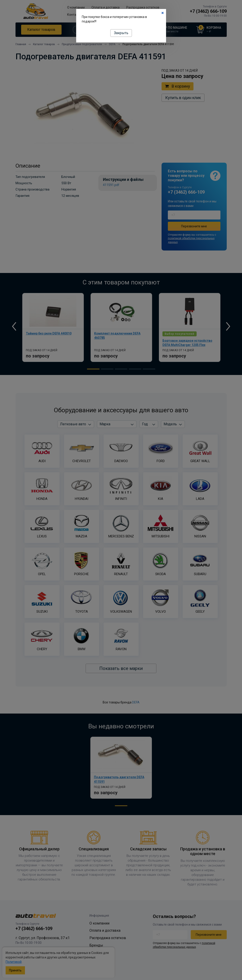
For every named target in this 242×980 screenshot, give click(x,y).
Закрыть (121, 33)
